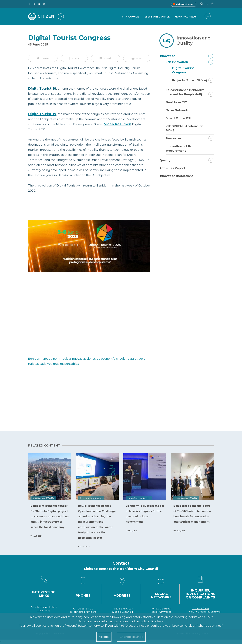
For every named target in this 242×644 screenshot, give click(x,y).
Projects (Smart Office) (190, 80)
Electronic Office (157, 17)
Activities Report (172, 168)
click (40, 610)
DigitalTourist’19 (42, 114)
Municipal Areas (186, 17)
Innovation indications (176, 176)
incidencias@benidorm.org (204, 612)
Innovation (167, 56)
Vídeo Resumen (118, 124)
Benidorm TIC (176, 102)
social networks (161, 612)
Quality (165, 160)
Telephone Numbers (83, 612)
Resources (174, 138)
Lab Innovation (177, 62)
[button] (43, 58)
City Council (131, 17)
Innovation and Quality (194, 40)
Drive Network (177, 110)
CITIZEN (46, 16)
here (160, 621)
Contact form (200, 608)
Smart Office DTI (178, 118)
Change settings (131, 637)
